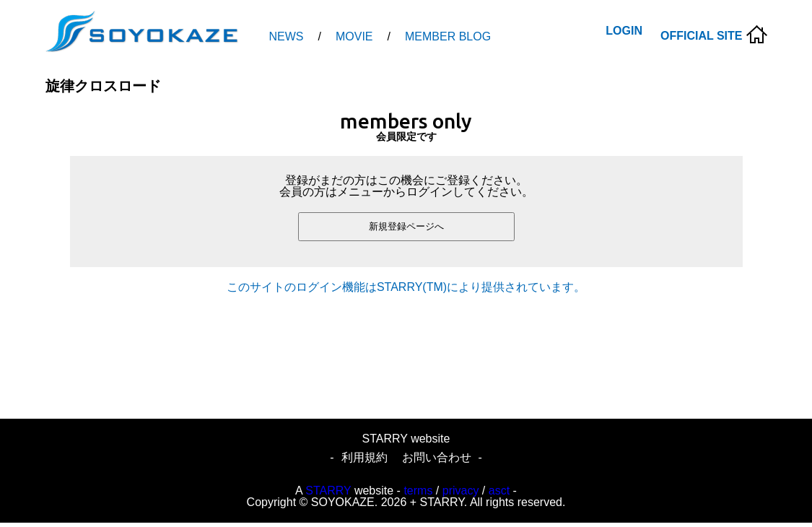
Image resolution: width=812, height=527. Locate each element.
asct (499, 491)
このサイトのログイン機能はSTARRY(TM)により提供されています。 (406, 287)
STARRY (328, 491)
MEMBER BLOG (448, 36)
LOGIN (624, 31)
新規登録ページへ (406, 226)
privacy (461, 491)
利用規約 (364, 457)
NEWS (287, 36)
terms (418, 491)
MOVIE (354, 36)
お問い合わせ (437, 457)
